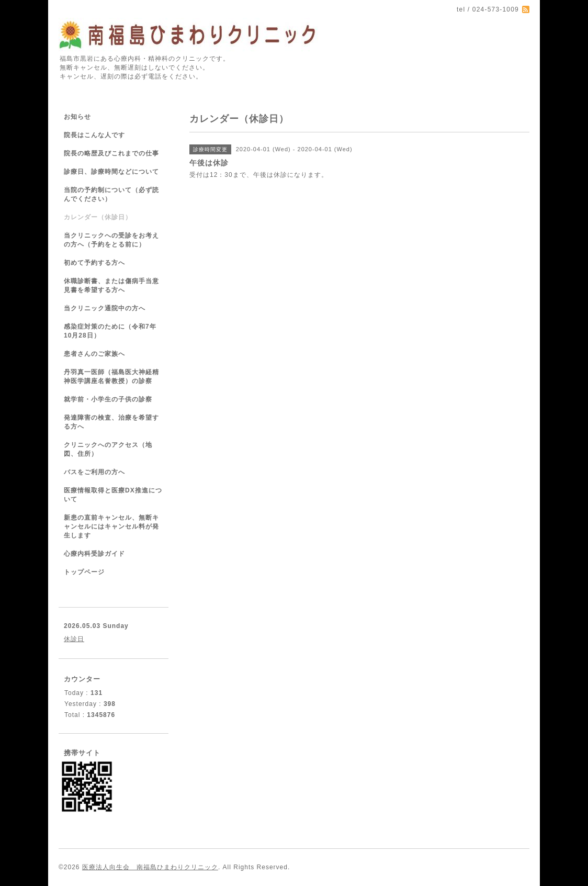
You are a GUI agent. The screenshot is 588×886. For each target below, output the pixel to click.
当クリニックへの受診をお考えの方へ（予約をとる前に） (111, 240)
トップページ (84, 572)
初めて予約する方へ (94, 263)
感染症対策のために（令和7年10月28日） (110, 331)
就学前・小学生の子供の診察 (108, 399)
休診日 (74, 639)
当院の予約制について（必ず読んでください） (111, 194)
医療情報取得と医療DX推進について (113, 495)
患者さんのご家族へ (94, 354)
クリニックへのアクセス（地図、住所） (108, 449)
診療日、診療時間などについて (111, 172)
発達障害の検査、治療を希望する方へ (111, 422)
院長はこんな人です (94, 135)
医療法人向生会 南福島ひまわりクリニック (150, 867)
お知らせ (77, 117)
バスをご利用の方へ (94, 472)
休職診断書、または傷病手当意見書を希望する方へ (111, 285)
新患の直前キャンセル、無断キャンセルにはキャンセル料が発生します (111, 526)
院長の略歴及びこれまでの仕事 (111, 153)
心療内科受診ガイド (94, 554)
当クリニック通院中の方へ (105, 308)
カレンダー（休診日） (98, 217)
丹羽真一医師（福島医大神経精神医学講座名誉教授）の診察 (111, 377)
